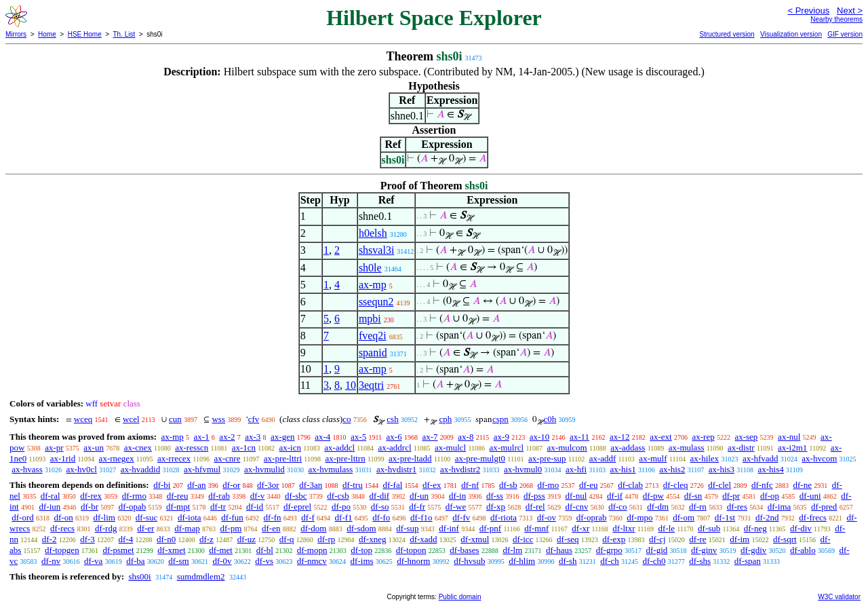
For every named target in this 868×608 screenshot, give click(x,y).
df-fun (232, 517)
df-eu (588, 485)
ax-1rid (63, 458)
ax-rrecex (174, 458)
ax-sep (746, 437)
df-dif (380, 496)
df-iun (50, 507)
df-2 (50, 539)
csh (392, 419)
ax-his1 (623, 469)
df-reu (178, 496)
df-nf (470, 485)
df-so (380, 507)
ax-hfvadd (761, 458)
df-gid (657, 550)
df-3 (87, 539)
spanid (373, 353)
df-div (801, 528)
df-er (145, 528)
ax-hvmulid (264, 469)
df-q (287, 539)
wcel (131, 419)
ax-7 (430, 437)
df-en (271, 528)
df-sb (508, 485)
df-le (667, 528)
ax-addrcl (395, 448)
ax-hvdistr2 (460, 469)
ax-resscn (192, 448)
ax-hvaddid (140, 469)
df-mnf (536, 528)
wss (218, 419)
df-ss (495, 496)
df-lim (104, 517)
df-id (255, 507)
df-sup (407, 528)
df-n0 (166, 539)
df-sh (568, 561)
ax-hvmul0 (523, 469)
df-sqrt (785, 539)
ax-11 (579, 437)
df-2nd (767, 517)
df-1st (725, 517)
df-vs (264, 561)
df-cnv (576, 507)
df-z (206, 539)
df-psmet (118, 550)
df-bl (265, 550)
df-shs (700, 561)
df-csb (338, 496)
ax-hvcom (819, 458)
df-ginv (704, 550)
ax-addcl (339, 448)
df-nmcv (312, 561)
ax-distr (741, 448)
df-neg (755, 528)
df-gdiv (753, 550)
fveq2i (373, 336)
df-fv (461, 517)
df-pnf (491, 528)
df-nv (51, 561)
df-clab (630, 485)
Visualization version (791, 34)
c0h (550, 419)
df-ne (802, 485)
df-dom (313, 528)
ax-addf (603, 458)
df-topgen (62, 550)
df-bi (162, 485)
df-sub (709, 528)
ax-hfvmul (202, 469)
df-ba (135, 561)
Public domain (460, 597)
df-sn (693, 496)
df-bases (464, 550)
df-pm (231, 528)
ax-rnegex (117, 458)
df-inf (449, 528)
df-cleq (676, 485)
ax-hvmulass (331, 469)
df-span (748, 561)
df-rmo (134, 496)
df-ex (432, 485)
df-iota (190, 517)
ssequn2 (376, 302)
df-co (617, 507)
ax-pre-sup (547, 458)
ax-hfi (576, 469)
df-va (93, 561)
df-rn (698, 507)
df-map (187, 528)
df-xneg (372, 539)
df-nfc (762, 485)
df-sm (178, 561)
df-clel (719, 485)
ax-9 (501, 437)
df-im (739, 539)
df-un (419, 496)
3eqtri (371, 385)
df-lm (512, 550)
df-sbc (296, 496)
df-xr (580, 528)
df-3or (268, 485)
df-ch (609, 561)
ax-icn (290, 448)
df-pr (731, 496)
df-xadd (423, 539)
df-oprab (592, 517)
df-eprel (297, 507)
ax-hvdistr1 (396, 469)
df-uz (246, 539)
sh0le (370, 268)
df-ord (23, 517)
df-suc (147, 517)
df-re (697, 539)
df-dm (658, 507)
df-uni (810, 496)
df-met (221, 550)
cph (445, 419)
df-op (770, 496)
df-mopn (312, 550)
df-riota (504, 517)
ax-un (94, 448)
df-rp (326, 539)
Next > (850, 11)
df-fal (392, 485)
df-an (196, 485)
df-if (615, 496)
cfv (254, 419)
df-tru (353, 485)
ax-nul (789, 437)
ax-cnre (227, 458)
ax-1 (202, 437)
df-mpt (178, 507)
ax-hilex (705, 458)
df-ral (51, 496)
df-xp (496, 507)
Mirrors (16, 34)
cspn (500, 419)
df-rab (219, 496)
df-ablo (803, 550)
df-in (457, 496)
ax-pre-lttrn (346, 458)
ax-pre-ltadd (410, 458)
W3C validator (839, 597)
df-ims (362, 561)
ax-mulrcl (507, 448)
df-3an (311, 485)
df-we (456, 507)
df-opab (132, 507)
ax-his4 (771, 469)
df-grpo (609, 550)
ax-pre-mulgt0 (480, 458)
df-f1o (421, 517)
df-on (64, 517)
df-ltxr (624, 528)
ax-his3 (722, 469)
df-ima (780, 507)
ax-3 (253, 437)
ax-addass (628, 448)
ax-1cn (244, 448)
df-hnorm (413, 561)
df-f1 (344, 517)
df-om (684, 517)
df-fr (417, 507)
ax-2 (227, 437)
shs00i (139, 576)
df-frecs (812, 517)
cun (175, 419)
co (347, 419)
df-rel (535, 507)
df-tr (218, 507)
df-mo (548, 485)
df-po (341, 507)
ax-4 (322, 437)
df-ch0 (654, 561)
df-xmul (475, 539)
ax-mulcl (450, 448)
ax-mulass (687, 448)
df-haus (559, 550)
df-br (90, 507)
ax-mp (373, 285)
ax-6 (394, 437)
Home (47, 34)
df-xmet (171, 550)
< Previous (808, 11)
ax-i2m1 (792, 448)
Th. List (124, 34)
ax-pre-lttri (283, 458)
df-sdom (361, 528)
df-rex (91, 496)
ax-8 (466, 437)
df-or (231, 485)
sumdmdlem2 (201, 576)
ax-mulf (653, 458)
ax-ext (660, 437)
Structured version (727, 34)
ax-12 (620, 437)
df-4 (126, 539)
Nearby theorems (836, 19)
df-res (737, 507)
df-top (361, 550)
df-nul (576, 496)
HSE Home (85, 34)
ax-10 (540, 437)
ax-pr (54, 448)
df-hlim (522, 561)
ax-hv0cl (82, 469)
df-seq (568, 539)
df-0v (222, 561)
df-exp (614, 539)
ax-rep (703, 437)
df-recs (62, 528)
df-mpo (639, 517)
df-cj (657, 539)
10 (351, 385)
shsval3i (376, 250)
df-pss (534, 496)
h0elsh (373, 233)
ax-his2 (672, 469)
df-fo (381, 517)
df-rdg (106, 528)
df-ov (547, 517)
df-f (308, 517)
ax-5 (358, 437)
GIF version (845, 34)
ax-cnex (138, 448)
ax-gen (282, 437)
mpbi (370, 319)
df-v (258, 496)
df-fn (273, 517)
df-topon (411, 550)
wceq (83, 419)
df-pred (824, 507)
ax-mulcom (567, 448)
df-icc (523, 539)
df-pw (653, 496)
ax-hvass (27, 469)
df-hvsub (469, 561)
